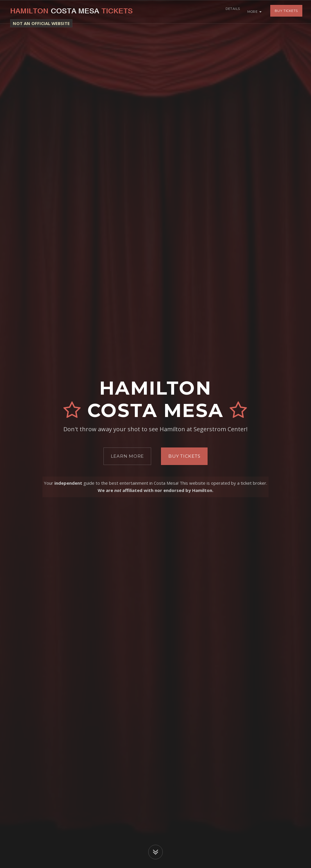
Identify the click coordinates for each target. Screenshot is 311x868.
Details (231, 12)
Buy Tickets (286, 12)
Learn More (127, 456)
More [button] (254, 12)
